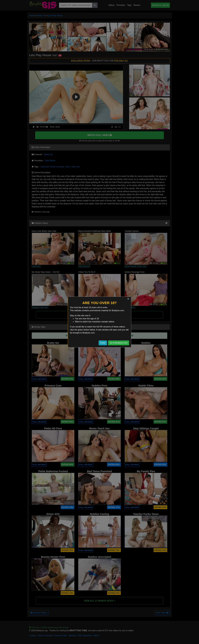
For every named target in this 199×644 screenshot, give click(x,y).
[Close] (128, 299)
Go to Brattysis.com (119, 343)
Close (103, 343)
